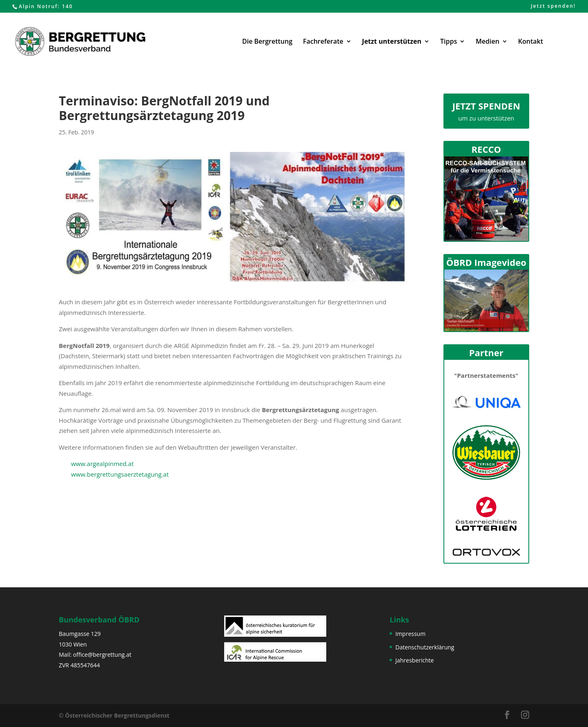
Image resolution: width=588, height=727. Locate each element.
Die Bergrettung (267, 42)
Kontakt (531, 42)
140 (68, 6)
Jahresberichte (414, 660)
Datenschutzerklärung (425, 647)
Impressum (410, 634)
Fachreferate (323, 42)
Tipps (449, 42)
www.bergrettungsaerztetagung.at (120, 474)
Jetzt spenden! (553, 7)
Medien (488, 42)
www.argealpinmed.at (102, 464)
